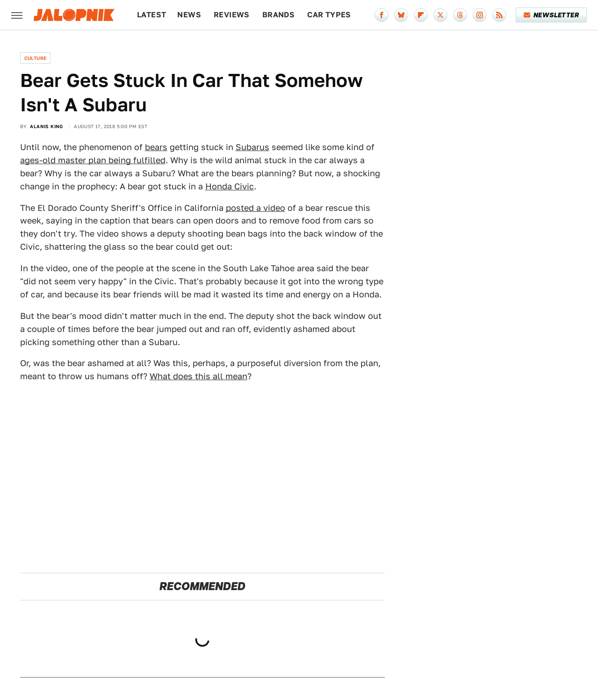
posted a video (256, 208)
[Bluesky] (401, 15)
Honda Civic (230, 186)
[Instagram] (480, 15)
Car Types (329, 15)
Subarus (252, 147)
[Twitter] (440, 15)
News (189, 15)
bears (156, 147)
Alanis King (46, 126)
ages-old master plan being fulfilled (93, 160)
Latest (151, 15)
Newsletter (551, 15)
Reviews (232, 15)
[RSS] (499, 15)
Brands (278, 15)
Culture (36, 58)
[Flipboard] (421, 15)
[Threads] (460, 15)
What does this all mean (198, 376)
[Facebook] (382, 15)
